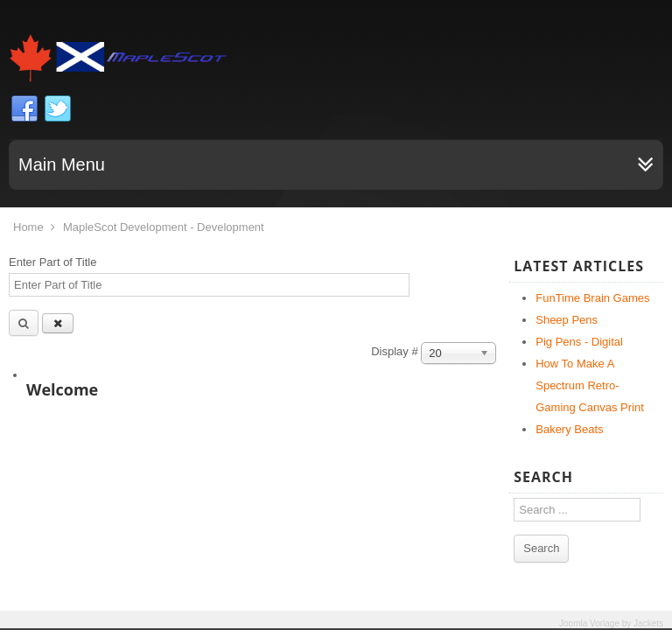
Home (28, 227)
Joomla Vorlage (589, 623)
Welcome (62, 389)
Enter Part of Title (54, 262)
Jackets (648, 623)
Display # (396, 351)
